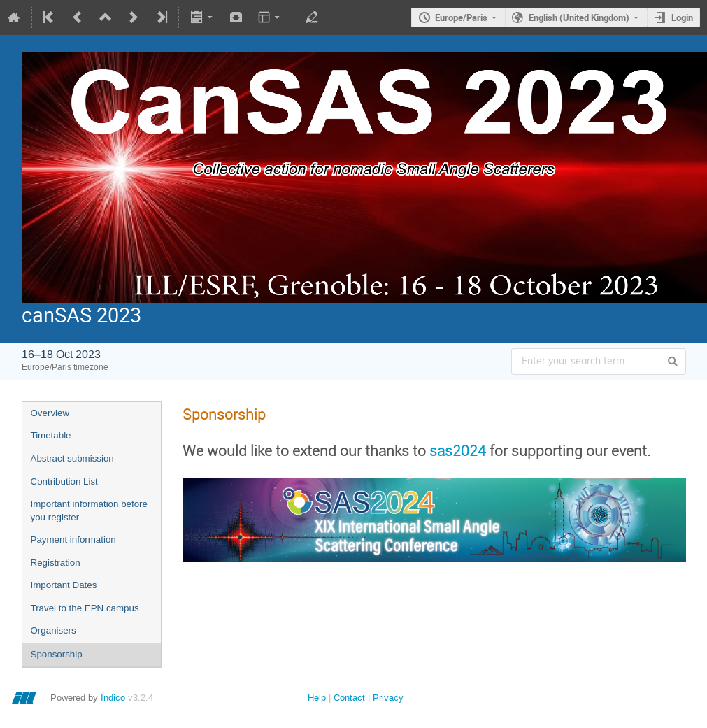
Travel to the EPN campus (85, 608)
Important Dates (64, 585)
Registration (56, 563)
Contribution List (64, 481)
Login (682, 17)
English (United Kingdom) (579, 17)
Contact (349, 698)
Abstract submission (72, 458)
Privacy (388, 698)
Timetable (51, 435)
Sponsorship (57, 654)
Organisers (53, 630)
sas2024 (458, 450)
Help (317, 698)
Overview (50, 413)
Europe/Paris (461, 17)
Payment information (73, 540)
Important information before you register (89, 511)
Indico (113, 698)
